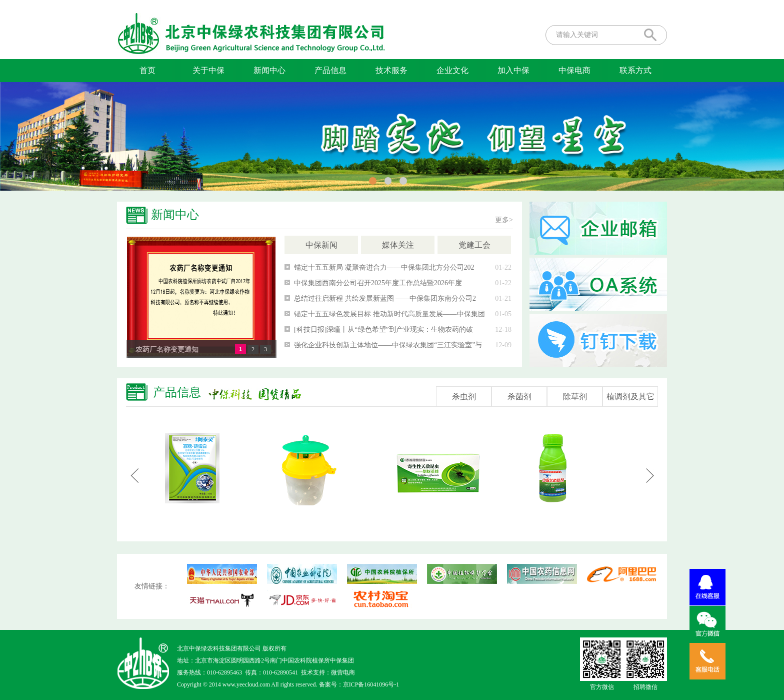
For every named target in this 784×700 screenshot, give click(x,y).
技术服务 (391, 70)
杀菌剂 (519, 397)
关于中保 (208, 70)
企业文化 (452, 70)
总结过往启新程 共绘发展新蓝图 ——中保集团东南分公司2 (385, 298)
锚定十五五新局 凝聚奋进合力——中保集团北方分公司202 (384, 267)
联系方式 (635, 70)
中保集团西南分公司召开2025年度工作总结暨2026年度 (378, 283)
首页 (147, 70)
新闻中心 (269, 70)
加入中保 (513, 70)
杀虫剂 (464, 397)
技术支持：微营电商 (328, 672)
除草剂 (575, 397)
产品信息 (330, 70)
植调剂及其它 (630, 397)
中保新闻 (321, 245)
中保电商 (574, 70)
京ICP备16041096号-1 (371, 684)
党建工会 (474, 245)
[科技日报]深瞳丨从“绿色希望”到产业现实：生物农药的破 (383, 329)
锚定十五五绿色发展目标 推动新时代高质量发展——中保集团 (389, 314)
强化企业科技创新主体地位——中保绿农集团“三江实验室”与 (388, 345)
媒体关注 (398, 245)
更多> (504, 220)
